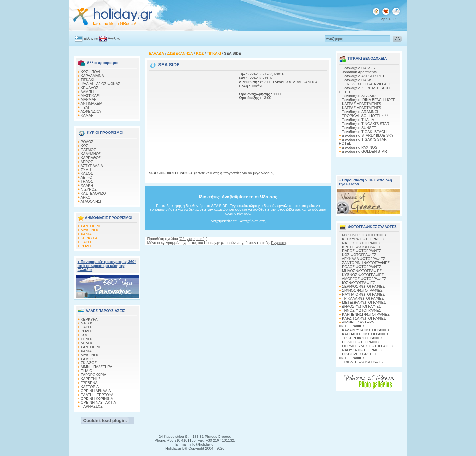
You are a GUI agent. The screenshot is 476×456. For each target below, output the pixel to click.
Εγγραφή (278, 243)
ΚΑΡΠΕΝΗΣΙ (91, 379)
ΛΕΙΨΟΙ (87, 177)
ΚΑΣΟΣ (87, 173)
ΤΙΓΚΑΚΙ (87, 80)
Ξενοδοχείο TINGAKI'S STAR (366, 124)
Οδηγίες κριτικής (193, 239)
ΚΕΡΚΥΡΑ (89, 238)
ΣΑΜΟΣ (87, 359)
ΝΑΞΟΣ (87, 323)
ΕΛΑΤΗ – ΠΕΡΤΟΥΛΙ (98, 395)
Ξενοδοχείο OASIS (357, 80)
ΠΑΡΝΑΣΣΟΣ (92, 406)
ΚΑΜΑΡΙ (88, 115)
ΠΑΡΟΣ (87, 242)
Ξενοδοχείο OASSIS (358, 68)
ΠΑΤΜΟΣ (88, 150)
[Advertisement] (190, 113)
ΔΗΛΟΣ (87, 343)
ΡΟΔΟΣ (87, 142)
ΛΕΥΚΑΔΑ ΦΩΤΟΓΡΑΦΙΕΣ (363, 259)
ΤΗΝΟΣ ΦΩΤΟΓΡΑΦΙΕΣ (362, 310)
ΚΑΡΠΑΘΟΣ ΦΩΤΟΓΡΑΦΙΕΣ (366, 334)
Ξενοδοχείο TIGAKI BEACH (364, 132)
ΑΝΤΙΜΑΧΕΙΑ (91, 103)
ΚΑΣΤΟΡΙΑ (90, 387)
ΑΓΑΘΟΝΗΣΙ (91, 201)
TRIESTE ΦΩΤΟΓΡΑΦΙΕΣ (363, 362)
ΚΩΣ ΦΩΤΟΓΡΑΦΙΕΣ (359, 255)
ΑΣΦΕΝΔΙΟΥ (91, 111)
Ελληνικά (91, 38)
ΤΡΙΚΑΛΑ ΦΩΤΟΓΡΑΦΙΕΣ (363, 298)
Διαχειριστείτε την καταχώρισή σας (238, 221)
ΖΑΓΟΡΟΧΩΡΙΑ (94, 375)
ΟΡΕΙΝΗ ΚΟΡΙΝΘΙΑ (97, 399)
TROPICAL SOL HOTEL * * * (365, 116)
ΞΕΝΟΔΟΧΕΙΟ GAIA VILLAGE (367, 84)
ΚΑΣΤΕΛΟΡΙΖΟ (93, 193)
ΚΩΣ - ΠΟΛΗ (91, 72)
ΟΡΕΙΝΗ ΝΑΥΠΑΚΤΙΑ (98, 402)
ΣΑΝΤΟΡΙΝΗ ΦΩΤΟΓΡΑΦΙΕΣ (366, 263)
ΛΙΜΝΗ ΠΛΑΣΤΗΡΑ (96, 367)
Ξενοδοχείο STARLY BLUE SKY (368, 135)
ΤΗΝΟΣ (87, 339)
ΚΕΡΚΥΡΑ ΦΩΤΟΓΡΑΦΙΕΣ (364, 239)
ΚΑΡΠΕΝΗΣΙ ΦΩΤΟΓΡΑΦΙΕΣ (366, 314)
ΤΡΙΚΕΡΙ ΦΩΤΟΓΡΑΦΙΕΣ (362, 338)
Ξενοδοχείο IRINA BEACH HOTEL (370, 100)
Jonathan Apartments (359, 72)
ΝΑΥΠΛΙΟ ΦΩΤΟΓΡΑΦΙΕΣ (363, 294)
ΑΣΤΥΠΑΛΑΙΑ (92, 166)
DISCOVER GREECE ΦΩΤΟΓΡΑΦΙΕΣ (358, 356)
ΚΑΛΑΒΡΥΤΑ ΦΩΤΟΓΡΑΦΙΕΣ (366, 330)
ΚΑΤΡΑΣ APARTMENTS (362, 104)
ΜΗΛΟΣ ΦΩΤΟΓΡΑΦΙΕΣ (362, 271)
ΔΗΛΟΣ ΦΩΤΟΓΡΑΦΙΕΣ (361, 306)
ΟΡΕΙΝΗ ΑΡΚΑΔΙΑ (96, 391)
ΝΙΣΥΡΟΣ (89, 189)
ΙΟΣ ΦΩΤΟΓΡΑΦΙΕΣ (358, 283)
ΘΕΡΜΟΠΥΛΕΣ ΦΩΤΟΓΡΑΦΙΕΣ (368, 346)
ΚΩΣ (84, 146)
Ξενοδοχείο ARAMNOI (360, 112)
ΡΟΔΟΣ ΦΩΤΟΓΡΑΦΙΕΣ (362, 267)
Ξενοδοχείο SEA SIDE (360, 96)
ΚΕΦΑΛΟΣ (89, 88)
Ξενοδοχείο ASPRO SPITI (363, 76)
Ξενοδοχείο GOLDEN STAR (365, 151)
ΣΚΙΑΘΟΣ (89, 363)
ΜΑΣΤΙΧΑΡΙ (90, 95)
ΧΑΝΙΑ (86, 234)
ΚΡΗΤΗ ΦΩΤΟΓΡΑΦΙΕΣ (362, 247)
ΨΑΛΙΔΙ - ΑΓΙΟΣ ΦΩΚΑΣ (100, 84)
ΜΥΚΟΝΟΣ (90, 230)
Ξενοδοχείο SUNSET (359, 128)
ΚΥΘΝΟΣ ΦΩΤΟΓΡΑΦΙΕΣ (363, 275)
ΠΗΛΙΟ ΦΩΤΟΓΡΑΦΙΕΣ (361, 342)
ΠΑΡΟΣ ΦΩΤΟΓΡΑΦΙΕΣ (362, 251)
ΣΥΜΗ (86, 170)
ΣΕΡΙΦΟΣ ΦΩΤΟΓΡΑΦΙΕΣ (363, 286)
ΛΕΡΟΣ (86, 162)
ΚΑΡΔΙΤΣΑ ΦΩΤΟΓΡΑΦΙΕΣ (364, 318)
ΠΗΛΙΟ (86, 371)
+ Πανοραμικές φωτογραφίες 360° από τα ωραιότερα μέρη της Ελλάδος (107, 266)
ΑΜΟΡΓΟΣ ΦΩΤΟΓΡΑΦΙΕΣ (364, 279)
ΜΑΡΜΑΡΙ (89, 99)
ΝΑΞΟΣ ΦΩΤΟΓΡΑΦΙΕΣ (362, 243)
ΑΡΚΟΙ (86, 197)
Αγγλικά (114, 38)
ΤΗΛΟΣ (87, 181)
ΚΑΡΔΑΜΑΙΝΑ (92, 76)
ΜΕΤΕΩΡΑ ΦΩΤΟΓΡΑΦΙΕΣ (364, 302)
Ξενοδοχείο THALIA (358, 120)
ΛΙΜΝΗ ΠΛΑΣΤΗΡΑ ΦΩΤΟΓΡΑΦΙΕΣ (357, 324)
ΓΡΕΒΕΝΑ (89, 383)
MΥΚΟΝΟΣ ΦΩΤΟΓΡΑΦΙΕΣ (365, 235)
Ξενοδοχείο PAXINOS (360, 147)
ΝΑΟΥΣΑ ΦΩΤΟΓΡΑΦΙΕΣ (363, 350)
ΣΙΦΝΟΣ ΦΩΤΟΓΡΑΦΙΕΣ (362, 290)
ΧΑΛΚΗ (87, 185)
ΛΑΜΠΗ (87, 92)
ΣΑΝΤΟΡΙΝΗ (91, 226)
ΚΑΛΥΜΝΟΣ (91, 154)
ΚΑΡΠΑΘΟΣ (91, 158)
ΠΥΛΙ (85, 107)
